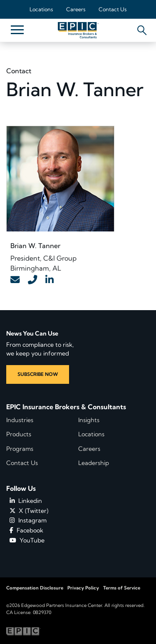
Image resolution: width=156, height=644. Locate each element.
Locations (41, 9)
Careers (76, 9)
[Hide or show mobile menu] (17, 29)
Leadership (94, 463)
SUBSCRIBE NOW (38, 374)
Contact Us (113, 9)
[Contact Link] (15, 280)
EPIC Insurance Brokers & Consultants (66, 407)
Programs (20, 449)
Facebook (26, 530)
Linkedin (26, 501)
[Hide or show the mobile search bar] (140, 28)
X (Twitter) (29, 511)
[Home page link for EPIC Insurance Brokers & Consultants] (78, 30)
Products (19, 434)
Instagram (28, 520)
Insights (89, 420)
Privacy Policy (83, 588)
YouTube (27, 540)
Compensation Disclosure (35, 588)
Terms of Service (122, 588)
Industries (20, 420)
